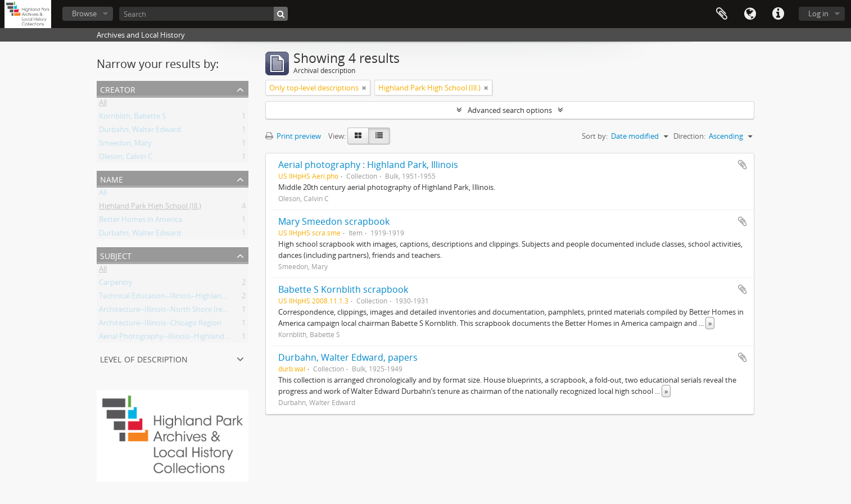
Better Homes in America (141, 221)
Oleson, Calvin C (126, 158)
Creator (118, 88)
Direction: (689, 136)
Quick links (778, 14)
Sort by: (595, 136)
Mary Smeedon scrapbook (334, 221)
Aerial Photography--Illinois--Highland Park (170, 338)
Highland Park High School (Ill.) (150, 208)
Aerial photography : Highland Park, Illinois (368, 165)
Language (750, 14)
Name (112, 178)
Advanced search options (510, 110)
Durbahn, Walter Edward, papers (348, 357)
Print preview (293, 136)
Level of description (144, 358)
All (103, 105)
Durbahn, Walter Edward (140, 131)
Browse (84, 13)
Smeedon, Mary (125, 145)
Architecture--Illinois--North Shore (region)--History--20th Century (208, 311)
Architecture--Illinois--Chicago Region (160, 325)
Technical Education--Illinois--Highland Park (171, 298)
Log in (818, 13)
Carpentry (116, 284)
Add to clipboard (743, 165)
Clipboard (722, 14)
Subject (116, 255)
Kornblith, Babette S (132, 118)
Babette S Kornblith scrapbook (343, 289)
